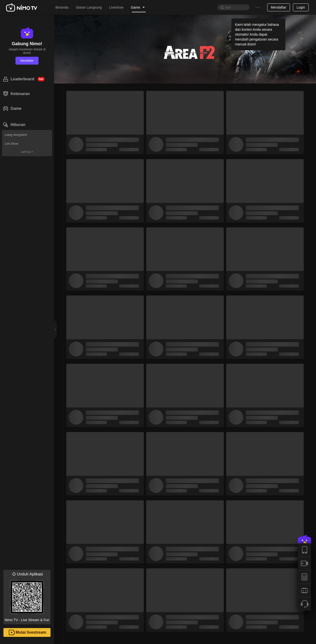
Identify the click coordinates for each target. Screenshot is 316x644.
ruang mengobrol (16, 135)
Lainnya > (27, 152)
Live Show (11, 144)
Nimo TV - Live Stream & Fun (27, 596)
